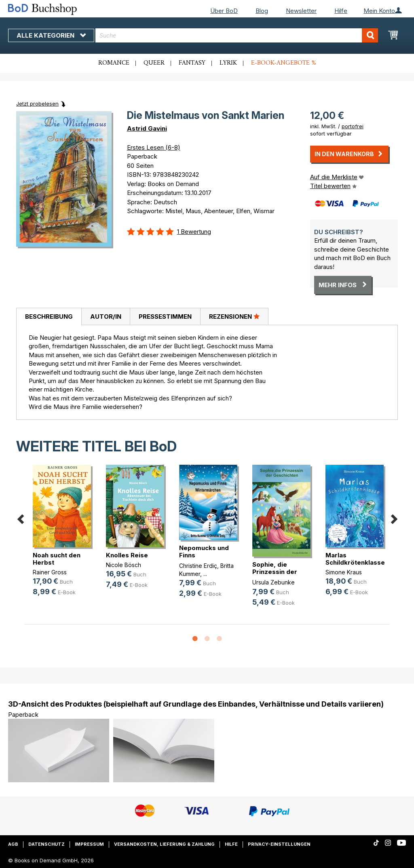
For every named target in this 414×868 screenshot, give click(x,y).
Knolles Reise (127, 555)
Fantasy (192, 63)
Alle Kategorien (51, 35)
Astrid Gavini (147, 128)
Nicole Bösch (124, 565)
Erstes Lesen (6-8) (154, 147)
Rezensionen (234, 316)
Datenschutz (46, 844)
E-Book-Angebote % (284, 63)
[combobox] (237, 35)
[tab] (49, 317)
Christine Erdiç (198, 566)
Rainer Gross (50, 572)
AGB (13, 844)
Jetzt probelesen (37, 104)
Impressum (89, 844)
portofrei (353, 126)
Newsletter (301, 11)
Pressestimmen (165, 317)
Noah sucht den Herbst (57, 559)
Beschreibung (49, 317)
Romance (114, 63)
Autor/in (106, 317)
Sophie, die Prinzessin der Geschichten (275, 572)
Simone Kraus (344, 572)
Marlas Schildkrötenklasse (355, 559)
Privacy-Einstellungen (279, 844)
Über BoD (224, 11)
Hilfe (341, 11)
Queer (154, 63)
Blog (262, 11)
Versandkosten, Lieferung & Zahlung (164, 844)
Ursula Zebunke (274, 582)
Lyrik (228, 63)
